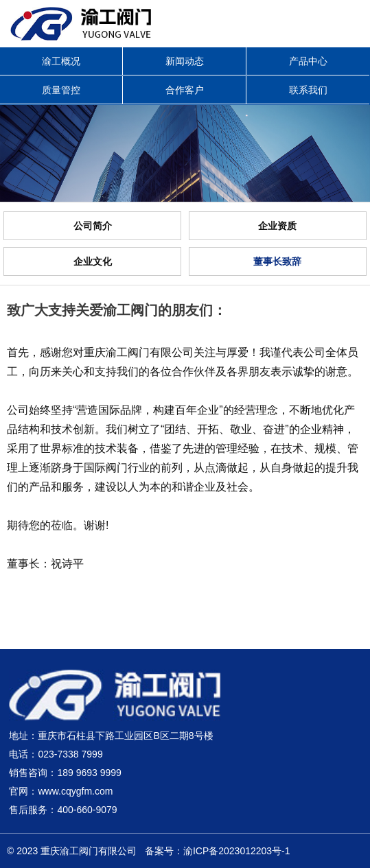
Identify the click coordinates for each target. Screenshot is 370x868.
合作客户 (185, 90)
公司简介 (93, 226)
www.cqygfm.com (75, 791)
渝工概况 (61, 61)
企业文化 (93, 261)
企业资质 (277, 226)
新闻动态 (185, 61)
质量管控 (61, 90)
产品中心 (308, 61)
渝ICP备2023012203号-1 (237, 851)
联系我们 (308, 90)
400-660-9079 (87, 810)
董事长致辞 (277, 261)
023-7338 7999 (70, 754)
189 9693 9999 (89, 773)
